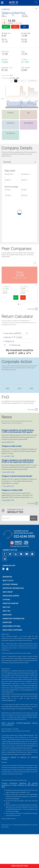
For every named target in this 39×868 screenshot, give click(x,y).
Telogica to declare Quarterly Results (17, 510)
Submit (34, 552)
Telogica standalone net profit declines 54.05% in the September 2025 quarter (18, 495)
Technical (7, 162)
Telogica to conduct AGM (12, 524)
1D (16, 81)
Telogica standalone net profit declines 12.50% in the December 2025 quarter (18, 465)
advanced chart (33, 81)
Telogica (20, 272)
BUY (16, 297)
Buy (6, 27)
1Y (25, 81)
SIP (25, 27)
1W (19, 81)
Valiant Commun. (19, 309)
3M (22, 81)
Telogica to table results (12, 480)
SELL (23, 297)
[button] (19, 9)
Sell (15, 27)
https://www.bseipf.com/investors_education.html (12, 810)
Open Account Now (20, 866)
